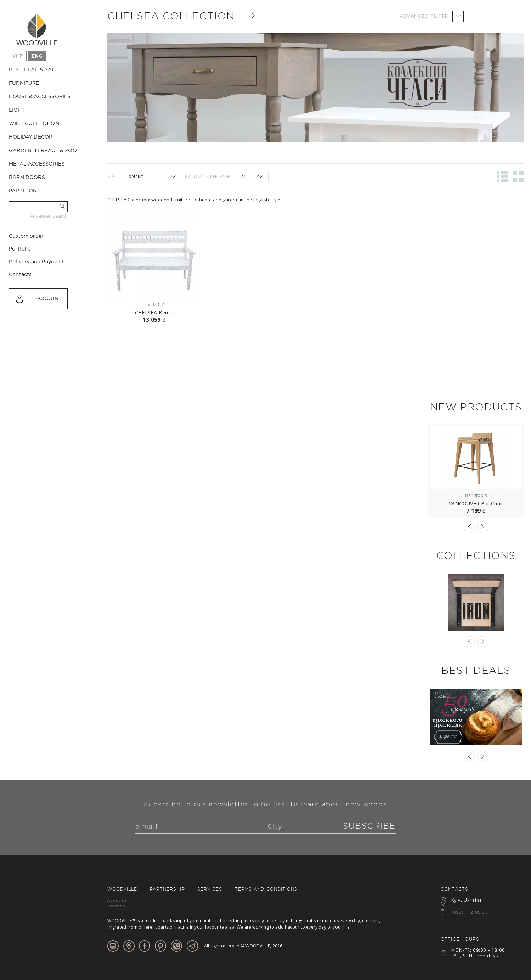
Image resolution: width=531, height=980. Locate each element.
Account (49, 329)
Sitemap (117, 906)
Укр (18, 56)
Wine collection (34, 124)
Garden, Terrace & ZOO (43, 151)
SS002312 (154, 304)
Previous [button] (469, 527)
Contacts (20, 305)
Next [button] (483, 527)
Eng (37, 56)
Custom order (26, 267)
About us (117, 900)
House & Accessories (40, 97)
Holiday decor (31, 137)
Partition (23, 191)
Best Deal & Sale (34, 70)
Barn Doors (27, 178)
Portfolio (20, 279)
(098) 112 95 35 (470, 912)
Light (17, 110)
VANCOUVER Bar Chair (476, 504)
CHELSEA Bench (154, 313)
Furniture (24, 83)
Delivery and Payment (36, 292)
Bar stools (476, 495)
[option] (476, 471)
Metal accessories (37, 164)
